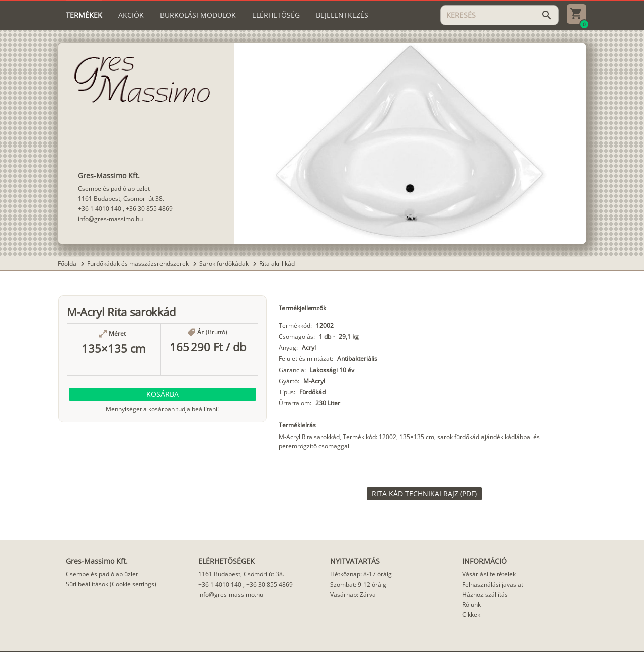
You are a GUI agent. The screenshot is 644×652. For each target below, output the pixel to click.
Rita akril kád (277, 264)
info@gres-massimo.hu (110, 219)
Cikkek (471, 614)
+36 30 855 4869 (149, 209)
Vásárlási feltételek (489, 574)
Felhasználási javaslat (493, 584)
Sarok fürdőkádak (225, 264)
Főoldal (68, 264)
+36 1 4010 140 (100, 209)
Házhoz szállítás (485, 594)
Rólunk (472, 604)
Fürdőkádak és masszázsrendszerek (139, 264)
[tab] (84, 15)
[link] (424, 494)
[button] (163, 394)
